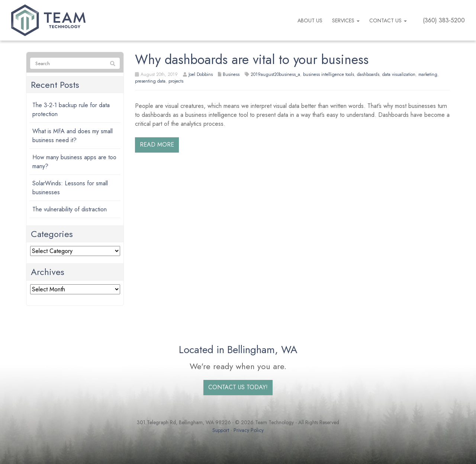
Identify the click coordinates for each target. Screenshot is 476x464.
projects (176, 81)
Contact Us (388, 20)
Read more (157, 145)
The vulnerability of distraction (70, 209)
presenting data (150, 81)
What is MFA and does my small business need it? (73, 136)
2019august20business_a (275, 74)
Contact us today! (238, 387)
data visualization (399, 74)
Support (221, 430)
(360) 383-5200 (444, 20)
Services (346, 20)
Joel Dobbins (201, 74)
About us (310, 20)
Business (231, 74)
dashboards (368, 74)
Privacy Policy (249, 430)
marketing (428, 74)
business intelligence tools (329, 74)
